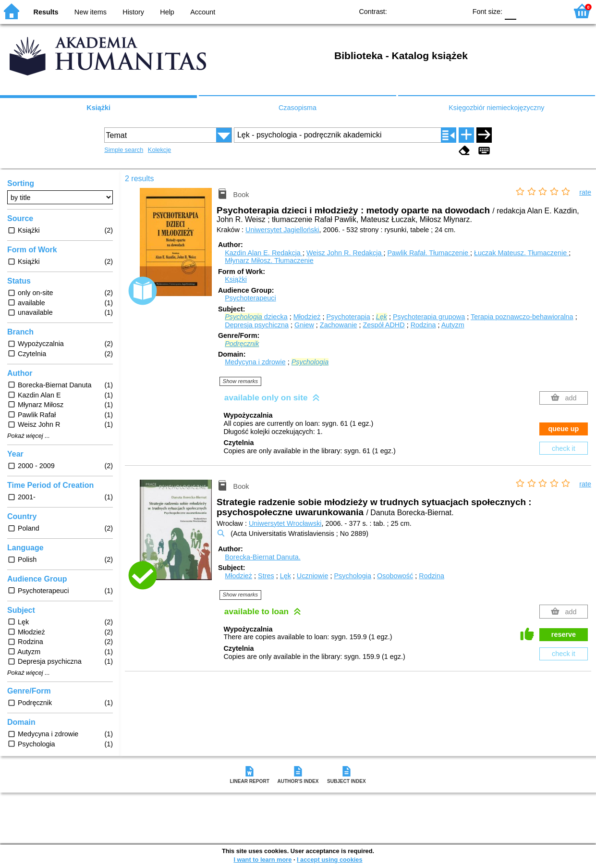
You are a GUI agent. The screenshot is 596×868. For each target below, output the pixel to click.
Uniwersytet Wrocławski (285, 523)
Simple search (124, 150)
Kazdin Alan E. (264, 253)
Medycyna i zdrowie (255, 362)
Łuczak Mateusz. (521, 253)
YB (437, 11)
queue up (563, 429)
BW (417, 11)
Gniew (304, 325)
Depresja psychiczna (257, 325)
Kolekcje (159, 150)
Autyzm (453, 325)
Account (203, 12)
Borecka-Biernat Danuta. (263, 557)
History (133, 12)
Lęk (286, 576)
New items (91, 12)
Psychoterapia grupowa (429, 317)
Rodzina (423, 325)
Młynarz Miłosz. (269, 260)
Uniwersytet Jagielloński (282, 230)
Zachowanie (339, 325)
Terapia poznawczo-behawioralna (522, 317)
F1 (527, 11)
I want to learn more (262, 860)
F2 (549, 11)
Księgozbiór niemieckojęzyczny (496, 108)
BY (456, 11)
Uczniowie (313, 576)
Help (167, 12)
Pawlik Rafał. (429, 253)
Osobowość (395, 576)
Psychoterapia (348, 317)
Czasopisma (298, 108)
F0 (510, 11)
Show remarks (241, 381)
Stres (266, 576)
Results (46, 12)
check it (564, 448)
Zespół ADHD (383, 325)
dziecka (256, 317)
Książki (98, 108)
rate (585, 192)
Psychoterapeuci (250, 298)
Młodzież (307, 317)
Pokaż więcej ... (29, 436)
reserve (564, 634)
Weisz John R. (345, 253)
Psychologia (353, 576)
